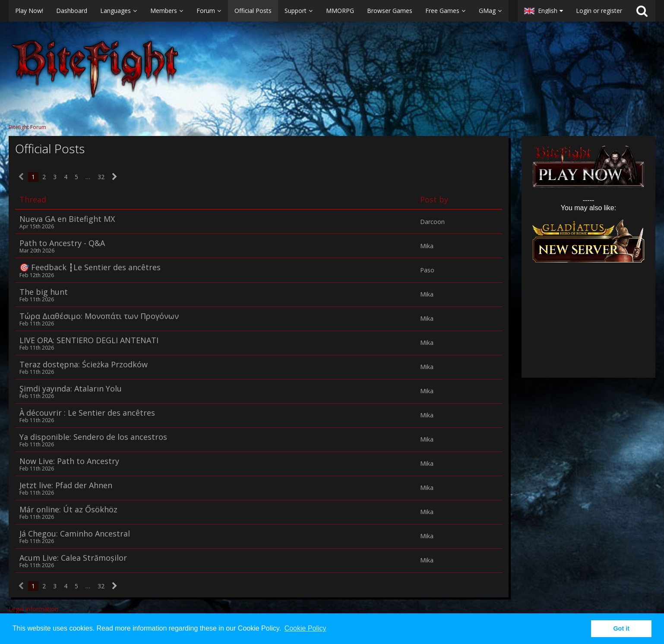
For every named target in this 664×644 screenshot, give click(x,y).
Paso (427, 270)
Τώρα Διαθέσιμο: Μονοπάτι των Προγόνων (99, 316)
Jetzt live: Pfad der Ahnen (66, 485)
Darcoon (432, 222)
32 (101, 177)
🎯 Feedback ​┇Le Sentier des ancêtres (90, 267)
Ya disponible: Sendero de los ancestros (93, 437)
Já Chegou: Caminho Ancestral (75, 534)
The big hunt (44, 292)
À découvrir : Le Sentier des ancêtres (87, 413)
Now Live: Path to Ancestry (69, 461)
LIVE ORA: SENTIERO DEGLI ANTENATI (89, 340)
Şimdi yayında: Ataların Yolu (71, 388)
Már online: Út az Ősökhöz (68, 509)
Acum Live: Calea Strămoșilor (73, 558)
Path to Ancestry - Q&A (62, 243)
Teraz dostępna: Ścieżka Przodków (84, 364)
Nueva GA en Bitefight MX (67, 219)
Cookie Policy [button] (305, 628)
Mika (427, 246)
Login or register (599, 11)
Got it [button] (621, 628)
